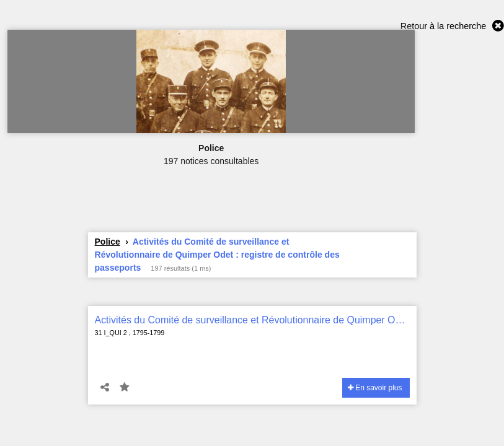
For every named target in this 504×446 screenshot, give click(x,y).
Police (108, 242)
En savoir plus (375, 388)
